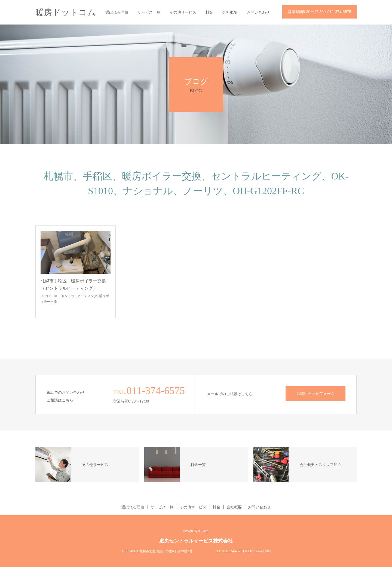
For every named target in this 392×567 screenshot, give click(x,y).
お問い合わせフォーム (316, 394)
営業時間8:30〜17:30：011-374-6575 (319, 12)
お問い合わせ (258, 12)
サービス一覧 (149, 12)
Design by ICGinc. (196, 531)
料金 (209, 12)
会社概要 (230, 12)
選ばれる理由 (117, 12)
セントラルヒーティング (79, 296)
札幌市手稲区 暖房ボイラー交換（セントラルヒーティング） (73, 285)
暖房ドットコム (66, 12)
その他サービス (183, 12)
